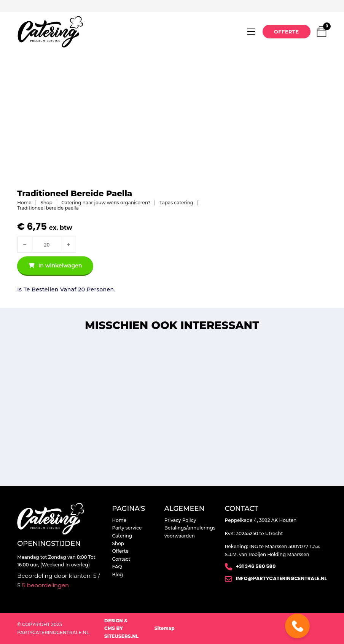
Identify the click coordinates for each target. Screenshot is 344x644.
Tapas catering (176, 203)
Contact (121, 559)
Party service (127, 528)
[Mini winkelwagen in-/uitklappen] (322, 32)
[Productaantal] (47, 245)
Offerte (287, 32)
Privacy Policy (180, 520)
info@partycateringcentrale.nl (281, 578)
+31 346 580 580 (256, 566)
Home (24, 203)
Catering (122, 536)
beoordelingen (45, 585)
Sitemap (165, 628)
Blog (118, 575)
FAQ (117, 567)
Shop (46, 203)
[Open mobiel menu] (251, 32)
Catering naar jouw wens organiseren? (106, 203)
